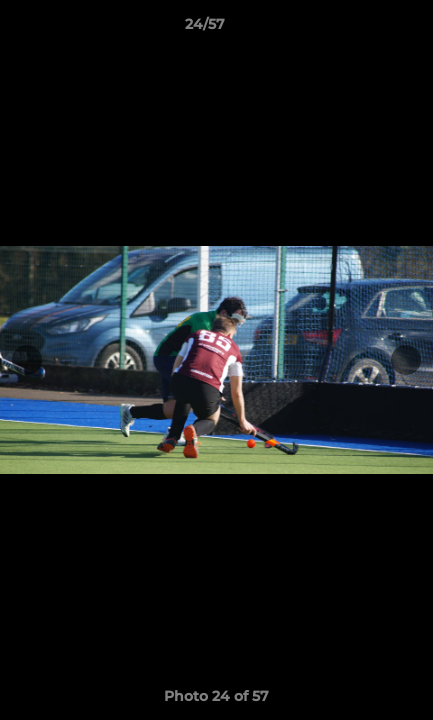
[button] (361, 29)
